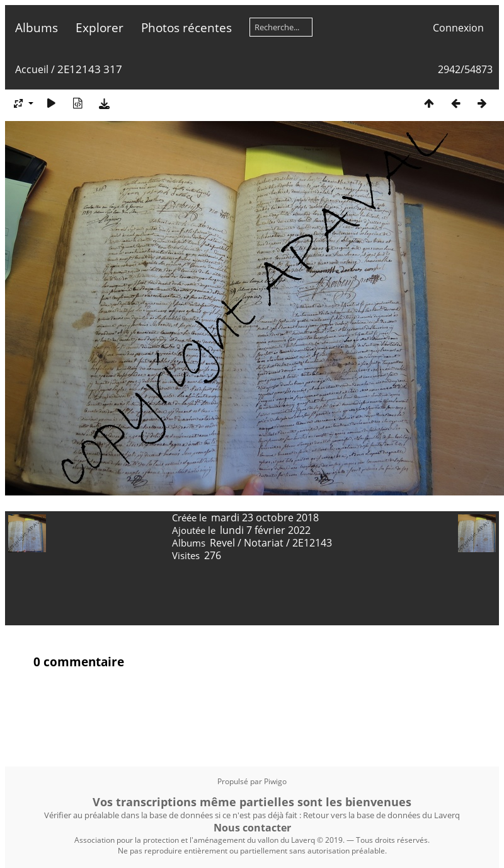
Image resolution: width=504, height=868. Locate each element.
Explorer (100, 27)
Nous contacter (252, 828)
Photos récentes (186, 27)
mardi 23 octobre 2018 (265, 518)
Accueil (32, 69)
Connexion (458, 28)
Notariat (264, 543)
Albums (37, 27)
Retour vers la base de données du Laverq (381, 815)
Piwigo (275, 781)
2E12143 (312, 543)
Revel (222, 543)
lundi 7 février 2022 (265, 530)
